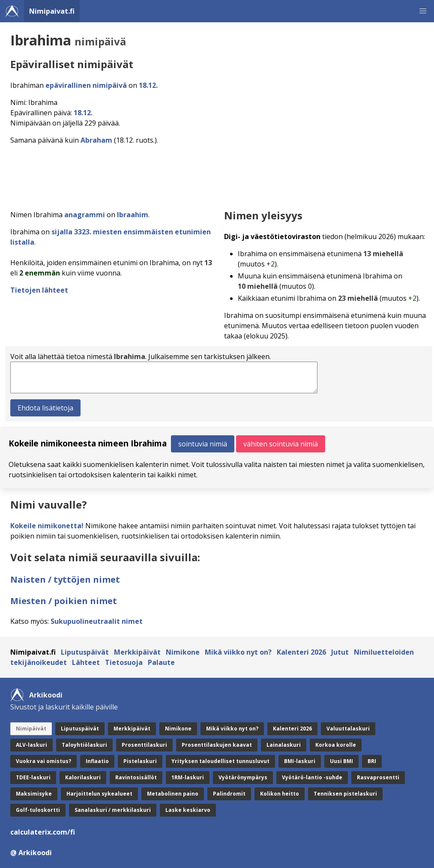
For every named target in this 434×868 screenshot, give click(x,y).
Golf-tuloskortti (38, 810)
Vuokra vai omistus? (43, 761)
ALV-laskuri (31, 745)
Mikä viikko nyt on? (238, 652)
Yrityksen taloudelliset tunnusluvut (220, 761)
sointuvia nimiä (203, 444)
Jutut (340, 652)
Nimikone (183, 652)
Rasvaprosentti (378, 777)
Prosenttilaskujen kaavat (217, 745)
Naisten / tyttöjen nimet (65, 579)
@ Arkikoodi (31, 853)
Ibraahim (133, 215)
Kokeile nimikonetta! (47, 526)
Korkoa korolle (336, 745)
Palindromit (229, 794)
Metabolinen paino (173, 794)
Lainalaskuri (284, 745)
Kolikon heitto (280, 794)
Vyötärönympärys (243, 777)
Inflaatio (97, 761)
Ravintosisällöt (136, 777)
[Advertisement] (219, 175)
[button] (423, 11)
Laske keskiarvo (188, 810)
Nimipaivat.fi (52, 11)
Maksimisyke (34, 794)
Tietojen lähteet (39, 290)
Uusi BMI (341, 761)
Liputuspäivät (85, 652)
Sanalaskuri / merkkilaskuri (113, 810)
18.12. (148, 85)
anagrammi (85, 215)
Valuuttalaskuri (348, 729)
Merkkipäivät (137, 652)
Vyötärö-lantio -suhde (312, 777)
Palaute (161, 662)
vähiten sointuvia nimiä (281, 444)
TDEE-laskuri (33, 777)
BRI (372, 761)
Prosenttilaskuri (144, 745)
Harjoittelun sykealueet (99, 794)
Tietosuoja (124, 662)
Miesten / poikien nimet (64, 601)
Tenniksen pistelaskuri (345, 794)
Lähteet (86, 662)
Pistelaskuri (140, 761)
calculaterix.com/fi (43, 832)
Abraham (96, 140)
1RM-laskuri (188, 777)
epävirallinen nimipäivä (86, 85)
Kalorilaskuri (83, 777)
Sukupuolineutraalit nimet (97, 621)
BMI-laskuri (300, 761)
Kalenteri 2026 (301, 652)
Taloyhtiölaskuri (84, 745)
